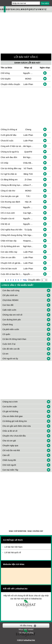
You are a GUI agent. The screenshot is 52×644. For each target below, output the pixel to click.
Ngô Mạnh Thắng (31, 246)
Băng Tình (28, 174)
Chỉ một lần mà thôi (11, 450)
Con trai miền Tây (10, 470)
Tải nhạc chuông (26, 633)
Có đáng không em (9, 180)
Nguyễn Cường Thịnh (33, 207)
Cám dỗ (6, 455)
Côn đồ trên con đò (11, 349)
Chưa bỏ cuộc (7, 141)
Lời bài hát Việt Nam (13, 547)
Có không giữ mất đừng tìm (15, 421)
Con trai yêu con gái (10, 196)
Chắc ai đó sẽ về (10, 431)
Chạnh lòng (8, 325)
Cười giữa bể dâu (9, 135)
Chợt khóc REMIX (10, 300)
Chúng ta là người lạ (10, 152)
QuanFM (28, 152)
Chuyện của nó (7, 219)
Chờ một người (9, 465)
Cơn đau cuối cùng (11, 290)
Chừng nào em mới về (12, 315)
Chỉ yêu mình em (10, 295)
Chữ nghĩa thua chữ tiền (12, 230)
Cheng (28, 129)
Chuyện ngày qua (10, 446)
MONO (28, 79)
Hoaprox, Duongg (31, 241)
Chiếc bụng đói (9, 460)
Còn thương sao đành (10, 202)
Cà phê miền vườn (11, 329)
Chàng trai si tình (10, 402)
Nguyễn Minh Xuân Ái (33, 73)
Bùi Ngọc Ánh (29, 157)
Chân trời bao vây (9, 241)
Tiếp (25, 280)
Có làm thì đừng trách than (14, 339)
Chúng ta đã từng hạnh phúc (13, 185)
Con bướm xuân (10, 407)
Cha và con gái (9, 441)
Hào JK (28, 202)
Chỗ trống (5, 73)
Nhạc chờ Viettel (26, 629)
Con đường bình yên (12, 320)
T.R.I (28, 196)
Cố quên (6, 334)
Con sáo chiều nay (9, 252)
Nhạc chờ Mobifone (18, 531)
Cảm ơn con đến (8, 257)
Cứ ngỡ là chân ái (9, 174)
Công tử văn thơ (8, 191)
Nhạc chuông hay (35, 531)
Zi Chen (28, 180)
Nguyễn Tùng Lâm (31, 274)
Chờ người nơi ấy (10, 359)
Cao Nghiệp (28, 213)
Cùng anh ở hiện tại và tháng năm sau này (19, 146)
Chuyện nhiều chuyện (10, 84)
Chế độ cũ (5, 224)
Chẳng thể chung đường (12, 235)
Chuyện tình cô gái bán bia (13, 263)
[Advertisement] (26, 500)
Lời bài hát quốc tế (13, 552)
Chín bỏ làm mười (9, 269)
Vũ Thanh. (28, 168)
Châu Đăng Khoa (31, 163)
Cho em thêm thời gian (13, 416)
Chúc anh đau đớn (9, 157)
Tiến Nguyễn (29, 235)
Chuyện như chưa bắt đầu (14, 436)
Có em (5, 354)
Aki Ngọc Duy (29, 146)
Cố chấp (4, 163)
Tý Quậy (28, 230)
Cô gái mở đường (10, 411)
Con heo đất (8, 305)
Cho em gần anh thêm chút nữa (17, 426)
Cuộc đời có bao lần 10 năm (13, 274)
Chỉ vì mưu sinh (8, 213)
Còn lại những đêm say (11, 168)
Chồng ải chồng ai (9, 129)
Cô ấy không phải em (10, 246)
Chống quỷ (6, 207)
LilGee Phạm (29, 185)
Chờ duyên (6, 79)
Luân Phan (28, 84)
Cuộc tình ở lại (9, 344)
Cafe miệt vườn (9, 310)
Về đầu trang (26, 626)
